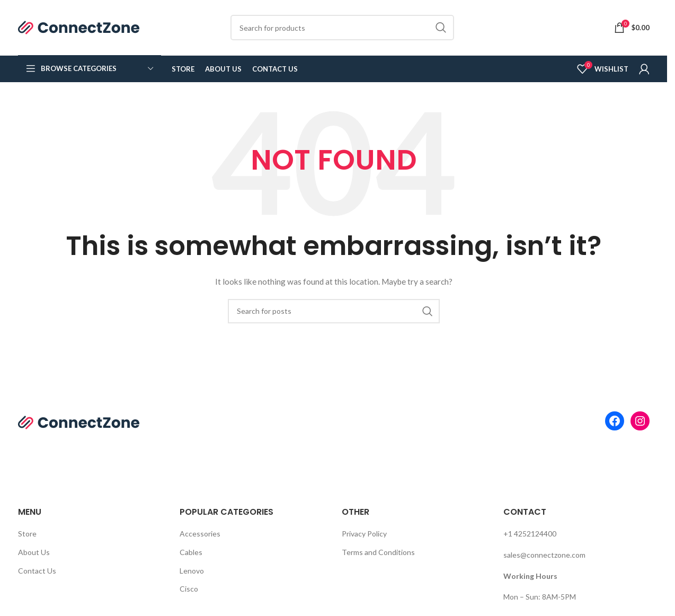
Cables (191, 552)
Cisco (189, 589)
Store (27, 534)
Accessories (200, 534)
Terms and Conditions (378, 552)
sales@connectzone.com (544, 555)
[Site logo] (79, 27)
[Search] (342, 28)
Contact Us (37, 571)
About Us (34, 552)
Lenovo (192, 571)
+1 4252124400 (530, 534)
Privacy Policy (364, 534)
